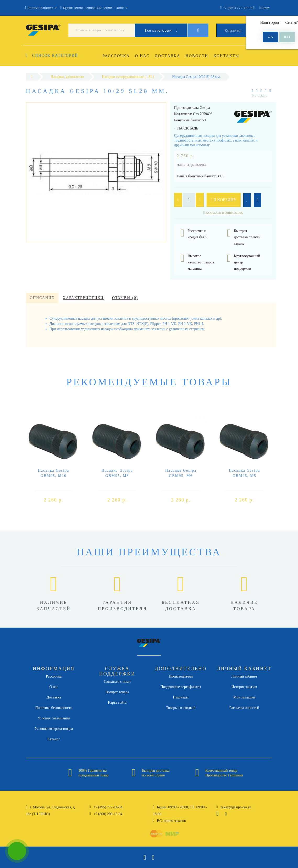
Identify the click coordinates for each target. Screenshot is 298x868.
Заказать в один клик (224, 213)
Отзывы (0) (125, 298)
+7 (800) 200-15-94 (108, 814)
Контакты (230, 56)
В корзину (224, 200)
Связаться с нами (117, 682)
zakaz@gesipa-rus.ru (236, 807)
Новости (199, 56)
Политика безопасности (54, 708)
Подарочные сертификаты (181, 687)
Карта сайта (117, 703)
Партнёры (181, 697)
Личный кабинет (244, 676)
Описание (42, 298)
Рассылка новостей (244, 708)
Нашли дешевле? (192, 165)
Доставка (169, 56)
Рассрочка (116, 56)
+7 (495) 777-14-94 (108, 807)
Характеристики (83, 298)
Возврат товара (117, 692)
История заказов (244, 687)
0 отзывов (260, 96)
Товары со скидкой (181, 708)
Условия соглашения (54, 718)
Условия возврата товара (54, 729)
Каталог (54, 739)
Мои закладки (244, 697)
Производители (181, 676)
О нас (143, 56)
